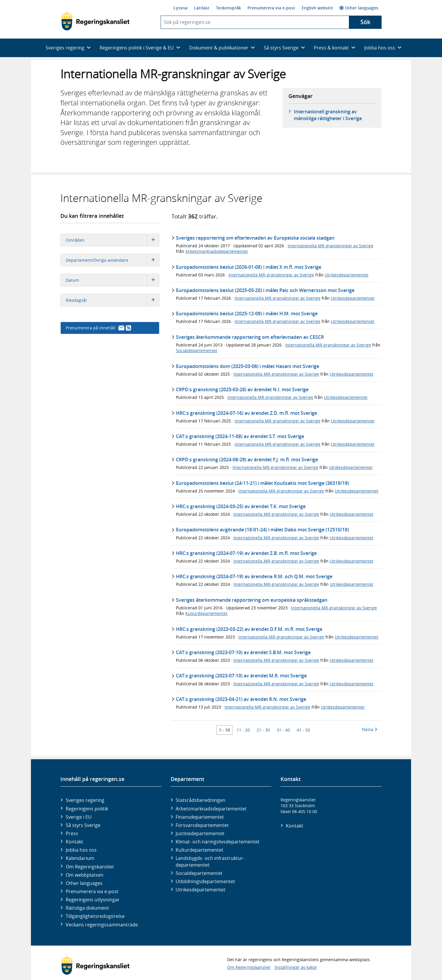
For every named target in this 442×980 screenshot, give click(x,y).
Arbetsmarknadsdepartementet (217, 251)
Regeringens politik (87, 809)
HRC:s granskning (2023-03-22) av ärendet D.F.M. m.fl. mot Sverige (249, 629)
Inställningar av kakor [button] (296, 967)
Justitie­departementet (200, 833)
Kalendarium (80, 858)
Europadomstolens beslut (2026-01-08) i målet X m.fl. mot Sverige (249, 267)
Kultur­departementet (199, 850)
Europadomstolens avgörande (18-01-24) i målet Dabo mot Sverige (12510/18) (262, 530)
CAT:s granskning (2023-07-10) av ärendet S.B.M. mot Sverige (243, 652)
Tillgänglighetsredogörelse (95, 916)
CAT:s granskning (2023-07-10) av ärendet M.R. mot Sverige (241, 676)
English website (317, 8)
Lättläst (202, 8)
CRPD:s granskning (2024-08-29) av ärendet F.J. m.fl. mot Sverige (247, 460)
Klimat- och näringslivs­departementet (218, 842)
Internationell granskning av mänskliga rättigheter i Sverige (328, 115)
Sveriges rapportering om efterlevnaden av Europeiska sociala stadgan (255, 238)
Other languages (359, 8)
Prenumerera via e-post (271, 8)
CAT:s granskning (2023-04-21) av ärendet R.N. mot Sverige (241, 699)
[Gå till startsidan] (95, 21)
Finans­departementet (200, 817)
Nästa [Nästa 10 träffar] (370, 729)
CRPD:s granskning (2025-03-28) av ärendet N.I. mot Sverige (242, 389)
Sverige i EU (79, 817)
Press (72, 833)
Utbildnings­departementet (205, 881)
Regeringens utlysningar (93, 900)
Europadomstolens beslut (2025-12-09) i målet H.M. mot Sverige (247, 314)
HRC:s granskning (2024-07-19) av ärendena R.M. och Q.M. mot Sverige (254, 576)
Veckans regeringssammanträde (102, 925)
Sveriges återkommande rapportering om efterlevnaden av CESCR (250, 337)
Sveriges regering (85, 800)
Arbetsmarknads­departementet (211, 809)
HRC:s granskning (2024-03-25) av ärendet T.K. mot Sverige (241, 506)
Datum (112, 280)
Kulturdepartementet (206, 613)
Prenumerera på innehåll (98, 328)
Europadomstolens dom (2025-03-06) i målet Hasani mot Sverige (248, 366)
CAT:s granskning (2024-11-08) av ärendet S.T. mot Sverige (240, 436)
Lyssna (180, 8)
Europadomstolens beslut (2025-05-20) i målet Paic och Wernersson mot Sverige (265, 290)
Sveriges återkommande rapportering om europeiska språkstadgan (252, 600)
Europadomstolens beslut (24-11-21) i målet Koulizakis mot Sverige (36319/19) (262, 483)
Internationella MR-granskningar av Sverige (330, 246)
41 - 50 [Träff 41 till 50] (303, 730)
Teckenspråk (229, 8)
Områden (112, 240)
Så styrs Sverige (83, 825)
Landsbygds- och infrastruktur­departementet (210, 861)
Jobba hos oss (81, 850)
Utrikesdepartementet (347, 275)
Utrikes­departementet (201, 890)
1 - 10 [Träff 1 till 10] (224, 730)
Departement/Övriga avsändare (112, 260)
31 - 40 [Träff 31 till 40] (283, 730)
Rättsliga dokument (87, 908)
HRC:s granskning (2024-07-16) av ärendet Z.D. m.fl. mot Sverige (246, 413)
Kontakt (74, 842)
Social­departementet (199, 873)
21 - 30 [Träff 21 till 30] (263, 730)
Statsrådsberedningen (201, 800)
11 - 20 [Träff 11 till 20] (243, 730)
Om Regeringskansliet (90, 867)
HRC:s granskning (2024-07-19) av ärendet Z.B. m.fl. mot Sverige (246, 553)
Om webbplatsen (85, 875)
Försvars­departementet (202, 825)
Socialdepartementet (197, 350)
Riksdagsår (112, 300)
